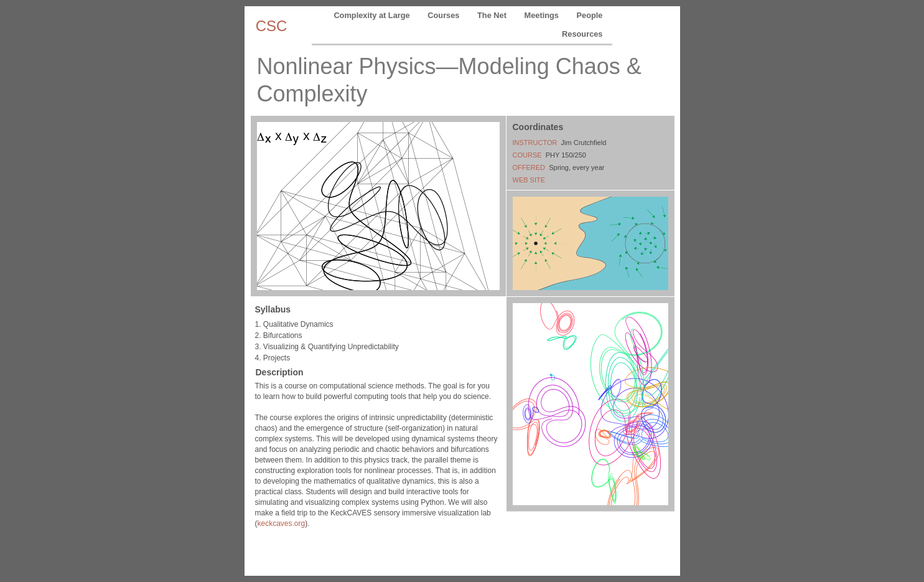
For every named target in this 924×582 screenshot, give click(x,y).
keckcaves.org (282, 523)
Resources (582, 34)
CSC (272, 26)
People (590, 15)
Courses (445, 15)
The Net (493, 15)
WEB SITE (529, 180)
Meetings (543, 15)
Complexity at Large (373, 15)
